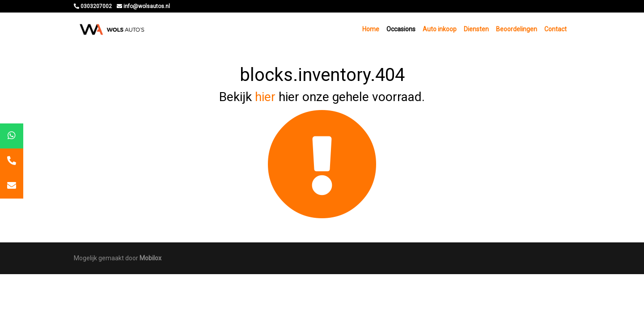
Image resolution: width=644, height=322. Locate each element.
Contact (555, 29)
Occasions (401, 29)
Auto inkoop (440, 29)
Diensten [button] (476, 29)
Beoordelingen (517, 29)
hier (265, 97)
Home (371, 29)
